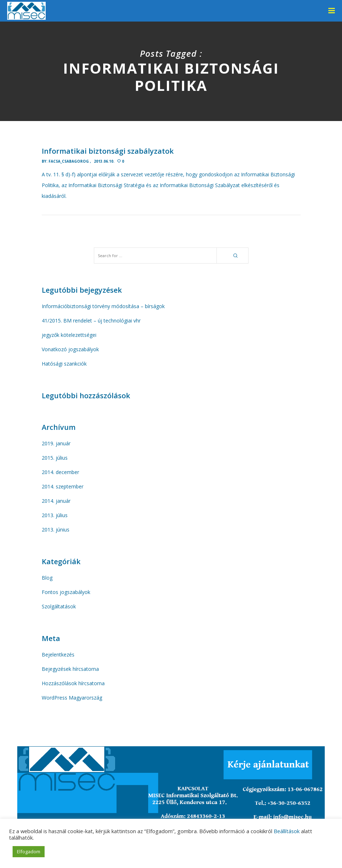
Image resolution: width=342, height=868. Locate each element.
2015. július (55, 458)
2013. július (55, 515)
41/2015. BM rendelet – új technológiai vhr (91, 321)
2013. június (56, 530)
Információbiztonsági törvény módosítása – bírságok (103, 306)
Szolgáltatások (59, 606)
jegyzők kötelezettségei (69, 335)
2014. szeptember (63, 486)
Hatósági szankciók (64, 364)
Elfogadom (29, 851)
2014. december (60, 472)
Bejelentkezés (58, 655)
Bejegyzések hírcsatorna (70, 669)
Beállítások (287, 831)
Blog (47, 578)
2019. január (56, 443)
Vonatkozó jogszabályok (70, 349)
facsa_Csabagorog (69, 161)
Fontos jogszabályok (66, 592)
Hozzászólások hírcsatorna (73, 683)
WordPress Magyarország (72, 698)
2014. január (56, 501)
